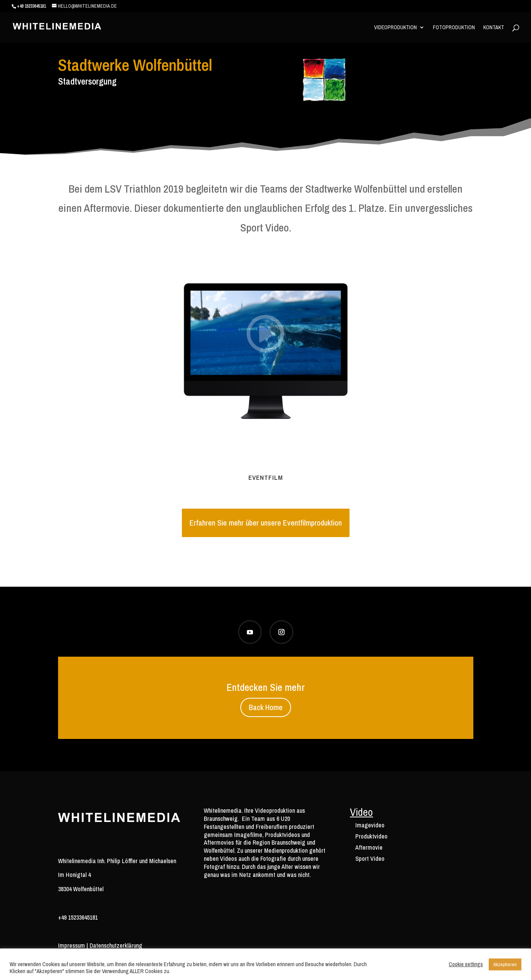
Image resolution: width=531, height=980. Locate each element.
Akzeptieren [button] (505, 964)
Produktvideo (371, 836)
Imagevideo (370, 825)
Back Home (266, 707)
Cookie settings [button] (466, 964)
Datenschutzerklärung (116, 945)
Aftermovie (369, 847)
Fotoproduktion (454, 28)
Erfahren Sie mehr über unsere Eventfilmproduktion (266, 523)
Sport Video (370, 859)
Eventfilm (266, 477)
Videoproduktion (395, 28)
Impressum (72, 945)
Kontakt (494, 28)
